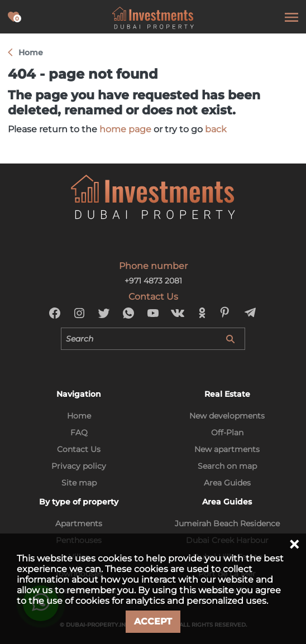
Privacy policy (79, 466)
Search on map (227, 466)
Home (79, 416)
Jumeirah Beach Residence (227, 523)
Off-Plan (227, 432)
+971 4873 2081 (153, 281)
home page (125, 129)
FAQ (79, 432)
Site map (79, 483)
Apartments (79, 523)
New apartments (227, 449)
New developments (227, 416)
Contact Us (79, 449)
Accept (153, 621)
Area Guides (227, 483)
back (216, 129)
